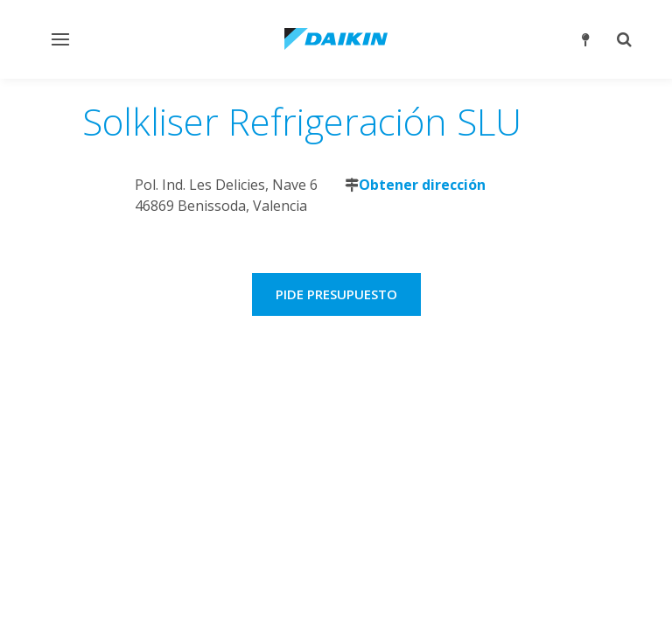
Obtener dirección (422, 185)
